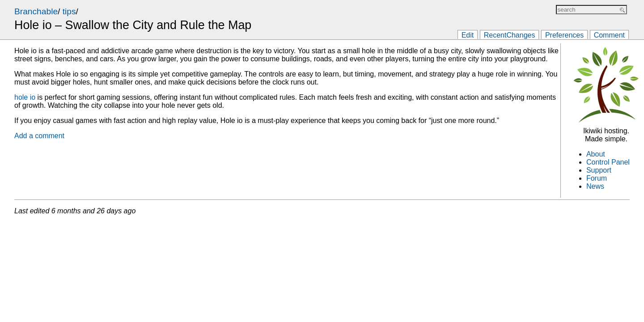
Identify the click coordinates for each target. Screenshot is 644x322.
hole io (25, 97)
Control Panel (608, 162)
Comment (609, 35)
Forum (597, 178)
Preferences (564, 35)
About (596, 154)
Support (599, 170)
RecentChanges (510, 35)
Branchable (36, 11)
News (595, 186)
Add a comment (39, 136)
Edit (468, 35)
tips (69, 11)
